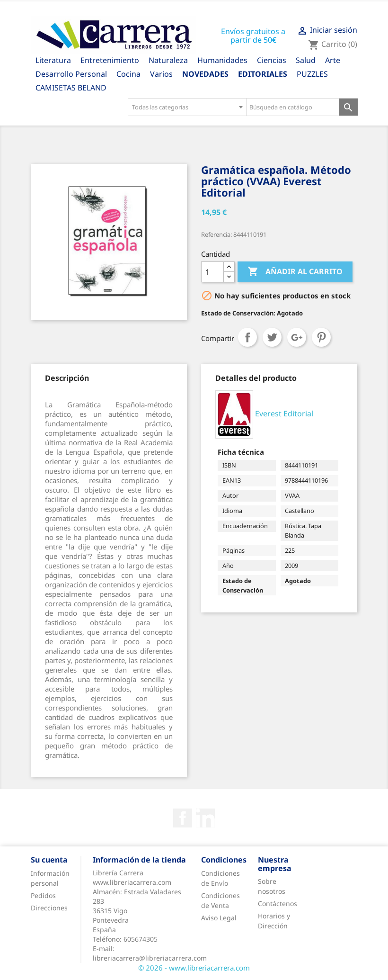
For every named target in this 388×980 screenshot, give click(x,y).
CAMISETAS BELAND (71, 88)
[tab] (67, 378)
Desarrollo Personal (71, 74)
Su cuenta (49, 860)
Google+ (297, 337)
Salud (306, 60)
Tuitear (272, 337)
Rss (205, 818)
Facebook (183, 818)
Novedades (205, 74)
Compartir (247, 337)
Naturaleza (168, 60)
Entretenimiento (110, 60)
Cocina (128, 74)
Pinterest (321, 337)
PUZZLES (312, 74)
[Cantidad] (212, 272)
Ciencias (272, 60)
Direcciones (49, 908)
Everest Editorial (284, 414)
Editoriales (263, 74)
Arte (333, 60)
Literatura (53, 60)
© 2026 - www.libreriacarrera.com (194, 968)
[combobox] (187, 107)
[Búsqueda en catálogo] (293, 107)
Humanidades (222, 60)
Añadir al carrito (295, 272)
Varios (161, 74)
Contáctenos (278, 904)
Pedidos (43, 895)
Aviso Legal (219, 918)
